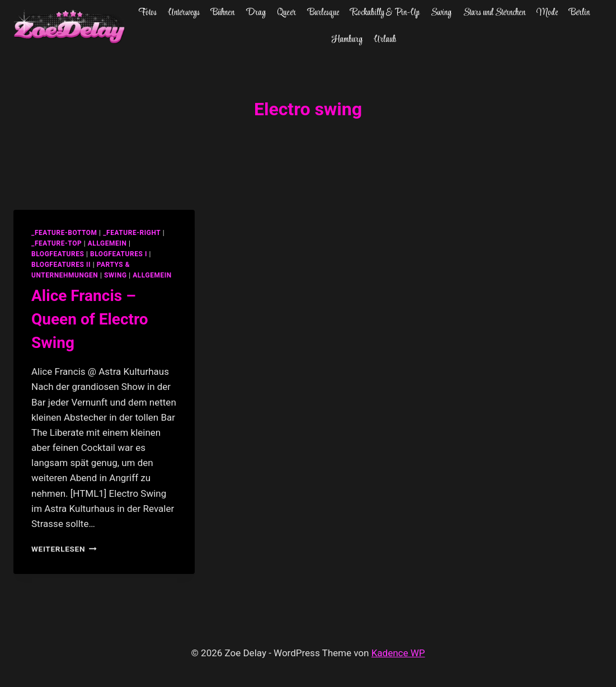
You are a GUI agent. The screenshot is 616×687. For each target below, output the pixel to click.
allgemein (107, 243)
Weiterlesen (64, 549)
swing (116, 275)
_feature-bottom (64, 233)
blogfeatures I (119, 254)
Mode (547, 13)
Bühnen (223, 13)
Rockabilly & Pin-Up (385, 13)
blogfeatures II (61, 265)
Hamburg (347, 40)
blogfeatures (58, 254)
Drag (256, 13)
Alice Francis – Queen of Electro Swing (90, 319)
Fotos (147, 13)
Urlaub (385, 40)
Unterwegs (184, 13)
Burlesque (323, 13)
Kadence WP (398, 653)
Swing (441, 13)
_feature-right (132, 233)
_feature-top (57, 243)
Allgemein (152, 275)
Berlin (579, 13)
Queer (286, 13)
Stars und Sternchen (494, 13)
